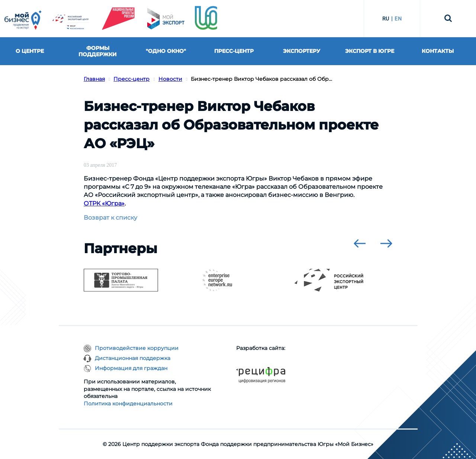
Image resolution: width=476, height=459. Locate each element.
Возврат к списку (110, 218)
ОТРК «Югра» (104, 203)
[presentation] (360, 243)
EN (398, 19)
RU (386, 19)
